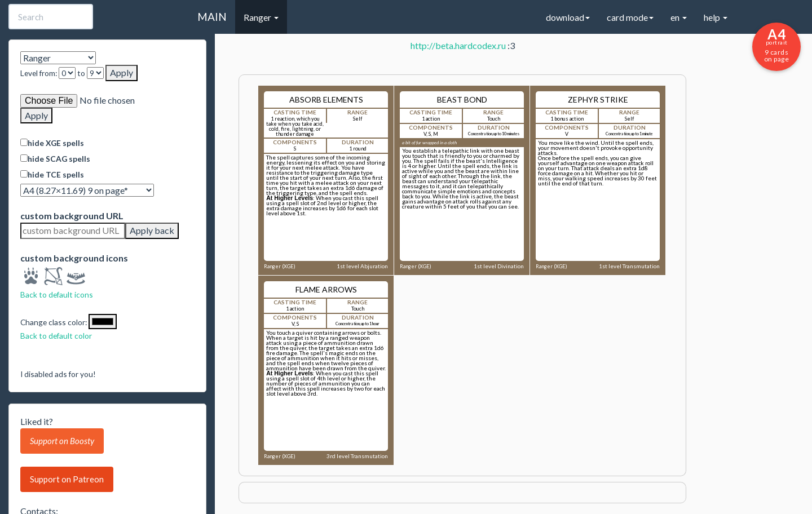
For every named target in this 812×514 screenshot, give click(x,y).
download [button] (568, 17)
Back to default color (56, 336)
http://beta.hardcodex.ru (458, 45)
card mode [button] (630, 17)
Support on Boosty (62, 441)
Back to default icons (57, 294)
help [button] (716, 17)
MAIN (212, 17)
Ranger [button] (261, 17)
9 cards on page (776, 45)
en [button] (679, 17)
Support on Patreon (67, 479)
